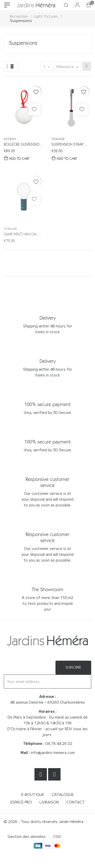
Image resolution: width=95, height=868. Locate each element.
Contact (76, 802)
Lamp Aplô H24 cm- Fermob (21, 246)
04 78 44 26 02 (59, 743)
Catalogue (63, 794)
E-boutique (33, 794)
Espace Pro (21, 802)
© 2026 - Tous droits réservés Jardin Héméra (44, 821)
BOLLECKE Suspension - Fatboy (23, 145)
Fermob (58, 139)
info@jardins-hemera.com (53, 752)
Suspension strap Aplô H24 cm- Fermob (71, 145)
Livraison (49, 802)
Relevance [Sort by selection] (66, 66)
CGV (57, 836)
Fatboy (10, 139)
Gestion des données (27, 836)
